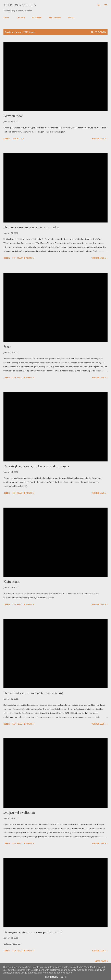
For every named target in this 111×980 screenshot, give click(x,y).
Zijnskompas (55, 18)
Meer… (72, 18)
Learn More (51, 977)
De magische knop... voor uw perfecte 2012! (33, 932)
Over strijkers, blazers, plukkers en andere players (36, 466)
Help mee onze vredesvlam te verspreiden (31, 227)
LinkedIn (21, 18)
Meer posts (101, 961)
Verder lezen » (100, 138)
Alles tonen (98, 32)
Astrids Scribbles (20, 5)
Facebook (37, 18)
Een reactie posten (23, 258)
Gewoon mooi (13, 116)
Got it (64, 977)
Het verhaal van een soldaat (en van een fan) (33, 693)
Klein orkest (12, 581)
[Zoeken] (99, 5)
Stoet (7, 347)
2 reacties (18, 138)
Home (6, 18)
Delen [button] (7, 138)
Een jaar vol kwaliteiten (19, 812)
